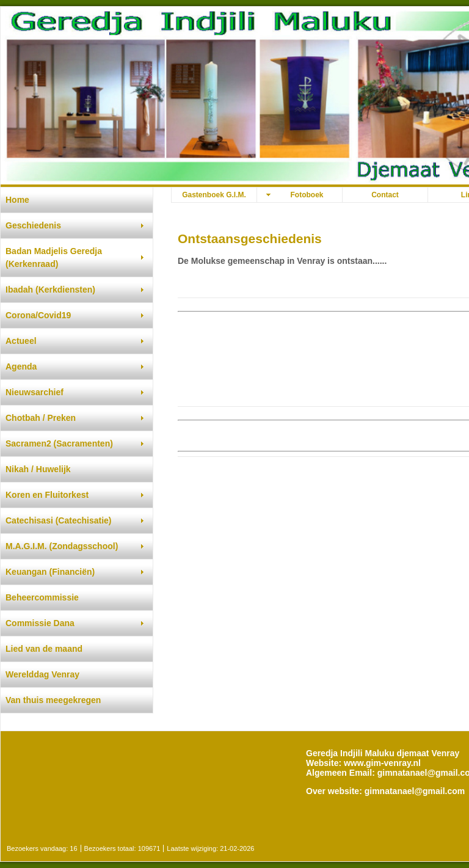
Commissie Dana (40, 623)
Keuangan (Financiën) (50, 572)
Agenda (21, 367)
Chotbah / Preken (41, 418)
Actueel (21, 341)
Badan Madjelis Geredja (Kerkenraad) (54, 257)
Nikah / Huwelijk (38, 469)
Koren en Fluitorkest (47, 495)
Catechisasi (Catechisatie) (59, 520)
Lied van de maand (44, 649)
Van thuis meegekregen (53, 700)
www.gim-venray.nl (382, 763)
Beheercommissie (42, 597)
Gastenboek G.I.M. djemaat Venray (214, 196)
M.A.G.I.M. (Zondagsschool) (62, 546)
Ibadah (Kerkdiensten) (50, 290)
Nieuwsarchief (35, 392)
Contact (385, 195)
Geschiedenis (33, 225)
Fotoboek (307, 195)
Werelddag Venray (42, 674)
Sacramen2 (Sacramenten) (59, 443)
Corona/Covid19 (38, 315)
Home (17, 200)
